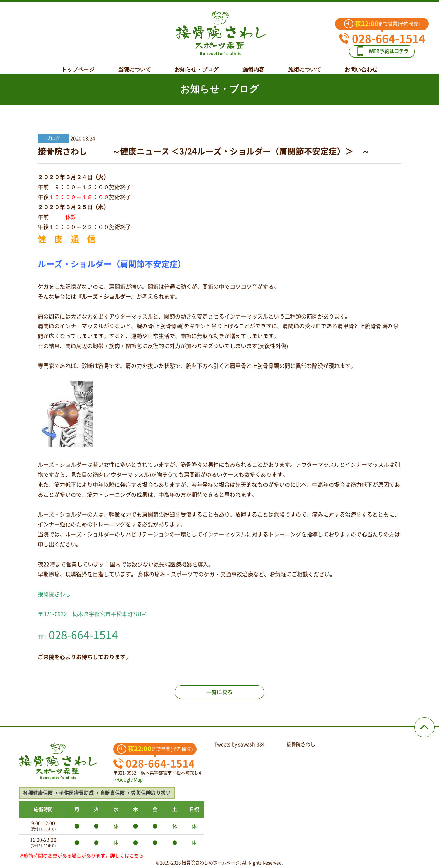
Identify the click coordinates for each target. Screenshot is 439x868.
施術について (305, 64)
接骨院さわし (301, 744)
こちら (137, 856)
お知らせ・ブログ (197, 64)
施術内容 (253, 64)
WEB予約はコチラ (387, 49)
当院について (134, 64)
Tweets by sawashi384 (240, 744)
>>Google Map (128, 780)
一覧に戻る (219, 696)
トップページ (78, 64)
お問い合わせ (361, 64)
